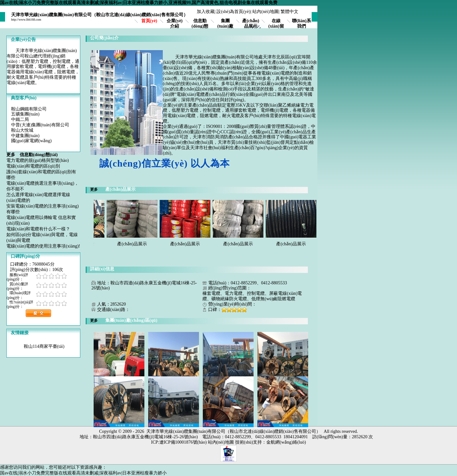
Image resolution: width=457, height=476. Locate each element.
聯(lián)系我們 (301, 23)
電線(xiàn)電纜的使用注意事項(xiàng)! (43, 246)
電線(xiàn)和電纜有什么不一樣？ (38, 229)
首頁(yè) (149, 21)
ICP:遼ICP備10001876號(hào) (179, 442)
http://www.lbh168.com (26, 20)
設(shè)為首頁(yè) (233, 12)
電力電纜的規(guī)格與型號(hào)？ (38, 160)
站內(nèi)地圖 (265, 12)
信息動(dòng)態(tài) (200, 26)
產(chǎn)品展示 (251, 23)
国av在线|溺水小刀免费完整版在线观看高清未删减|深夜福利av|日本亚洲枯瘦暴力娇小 (83, 473)
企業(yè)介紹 (175, 23)
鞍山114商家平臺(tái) (44, 346)
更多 (13, 155)
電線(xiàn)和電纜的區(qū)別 (33, 166)
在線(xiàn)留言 (276, 26)
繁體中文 (289, 12)
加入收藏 (206, 12)
